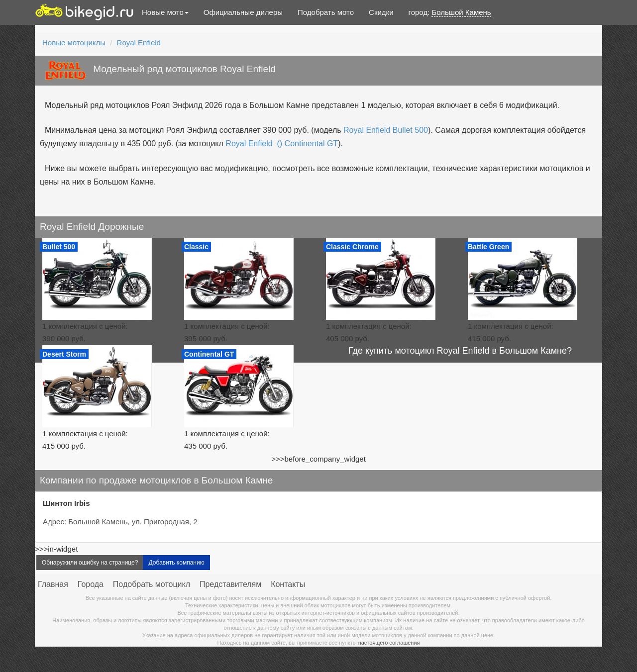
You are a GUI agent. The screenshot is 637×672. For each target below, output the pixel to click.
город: (450, 12)
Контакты (288, 584)
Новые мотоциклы (74, 43)
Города (91, 584)
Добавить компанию (176, 563)
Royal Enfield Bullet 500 (386, 130)
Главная (53, 584)
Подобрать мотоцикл (152, 584)
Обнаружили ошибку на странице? (90, 563)
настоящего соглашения (389, 643)
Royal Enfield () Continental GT (282, 144)
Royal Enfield (139, 43)
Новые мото (165, 12)
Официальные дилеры (243, 12)
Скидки (381, 12)
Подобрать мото (326, 12)
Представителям (230, 584)
